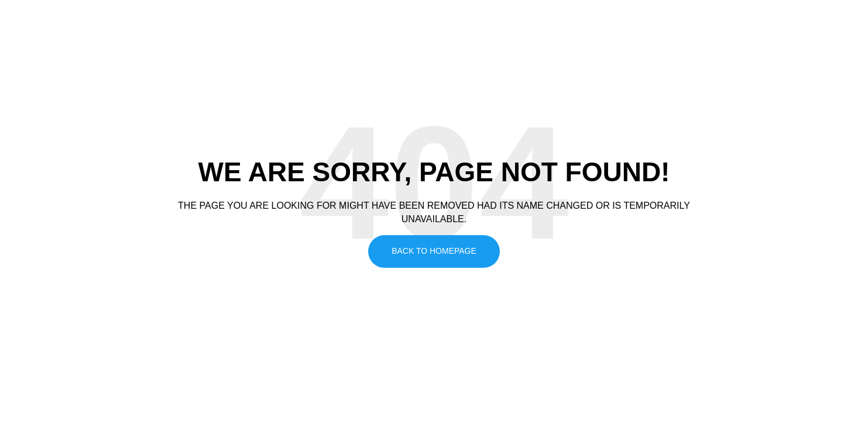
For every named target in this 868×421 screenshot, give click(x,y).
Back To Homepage (434, 251)
